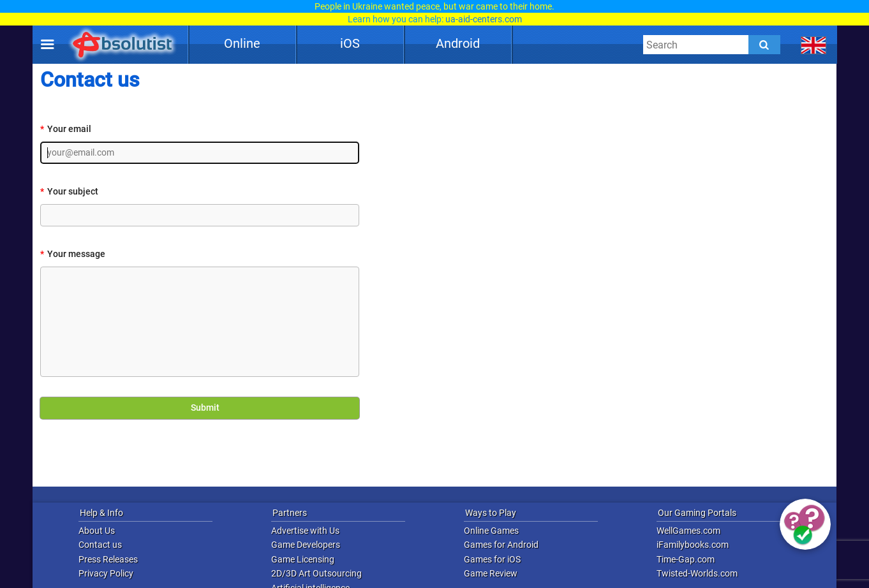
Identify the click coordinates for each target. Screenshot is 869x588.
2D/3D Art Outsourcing (316, 573)
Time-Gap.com (686, 559)
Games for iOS (492, 559)
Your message (73, 254)
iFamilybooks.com (693, 545)
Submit (199, 408)
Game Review (491, 573)
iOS (350, 43)
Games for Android (501, 545)
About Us (97, 531)
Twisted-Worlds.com (697, 573)
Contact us (100, 545)
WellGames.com (688, 531)
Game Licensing (303, 559)
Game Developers (306, 545)
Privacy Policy (106, 573)
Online (242, 43)
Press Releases (108, 559)
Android (458, 43)
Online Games (491, 531)
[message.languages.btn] (814, 45)
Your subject (69, 192)
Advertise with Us (305, 531)
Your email (66, 129)
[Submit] (764, 45)
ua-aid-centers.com (484, 19)
